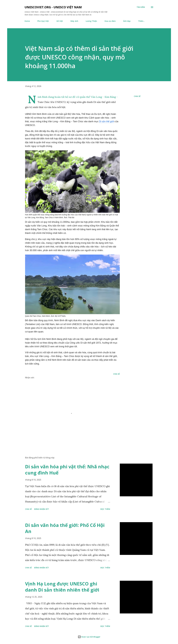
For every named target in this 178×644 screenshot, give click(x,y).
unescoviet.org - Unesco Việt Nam (53, 7)
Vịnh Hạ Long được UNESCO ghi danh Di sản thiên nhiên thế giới (62, 587)
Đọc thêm (105, 509)
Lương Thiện (91, 21)
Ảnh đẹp (127, 21)
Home (27, 21)
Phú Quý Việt (43, 21)
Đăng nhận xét (42, 509)
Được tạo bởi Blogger (89, 637)
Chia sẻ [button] (137, 96)
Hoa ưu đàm (110, 21)
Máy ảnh (74, 21)
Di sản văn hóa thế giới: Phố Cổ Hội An (65, 528)
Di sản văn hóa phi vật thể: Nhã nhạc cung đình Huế (67, 470)
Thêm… (141, 21)
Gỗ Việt (60, 21)
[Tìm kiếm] (141, 7)
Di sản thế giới (106, 121)
